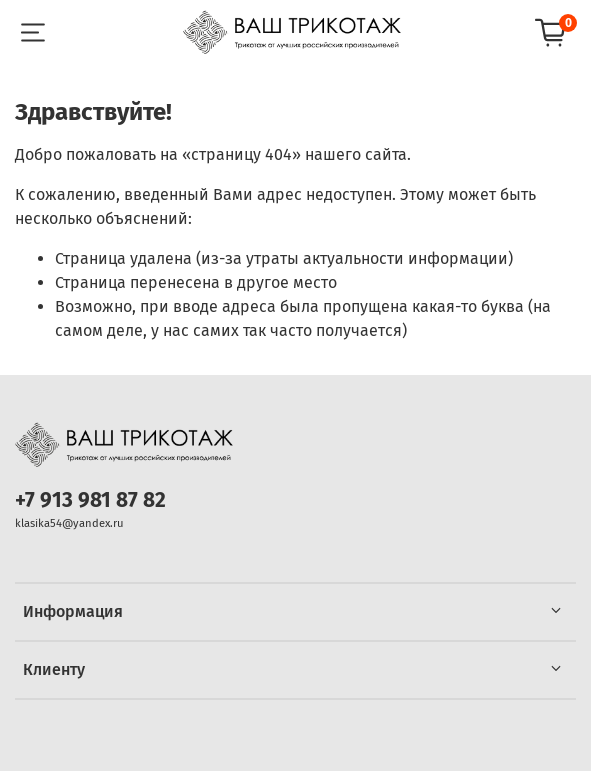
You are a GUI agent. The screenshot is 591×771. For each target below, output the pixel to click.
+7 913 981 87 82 (90, 500)
